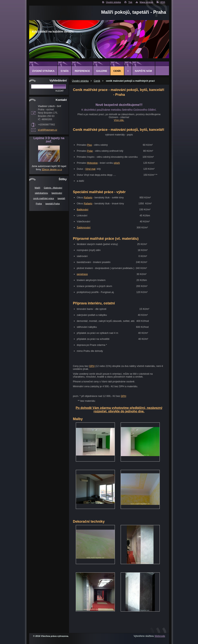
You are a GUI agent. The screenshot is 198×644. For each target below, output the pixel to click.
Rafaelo (88, 197)
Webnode (160, 636)
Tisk (130, 2)
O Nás (65, 71)
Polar (90, 151)
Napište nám (143, 71)
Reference (82, 71)
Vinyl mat (90, 169)
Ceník (97, 81)
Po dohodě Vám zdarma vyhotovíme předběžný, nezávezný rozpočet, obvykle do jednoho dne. (119, 410)
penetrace (82, 274)
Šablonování (84, 227)
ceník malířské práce (44, 198)
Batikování (83, 209)
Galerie (102, 71)
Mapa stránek (146, 2)
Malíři (37, 188)
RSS (163, 2)
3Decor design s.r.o (52, 170)
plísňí (117, 163)
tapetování (57, 193)
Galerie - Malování (53, 188)
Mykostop (92, 163)
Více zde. (119, 120)
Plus (89, 145)
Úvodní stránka (113, 2)
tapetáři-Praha (53, 203)
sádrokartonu (41, 193)
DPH (92, 366)
